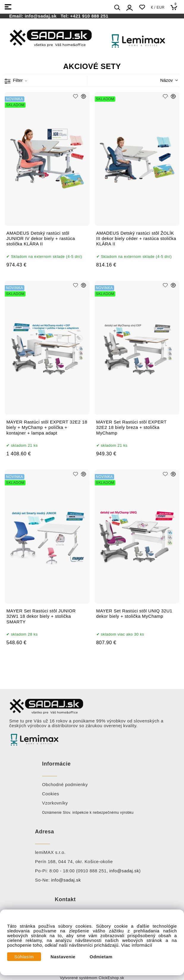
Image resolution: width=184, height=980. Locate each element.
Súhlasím (24, 957)
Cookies (51, 794)
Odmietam (101, 957)
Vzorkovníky (55, 803)
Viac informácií (137, 945)
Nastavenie (63, 957)
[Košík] (176, 7)
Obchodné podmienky (65, 785)
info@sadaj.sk (42, 16)
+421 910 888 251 (89, 16)
